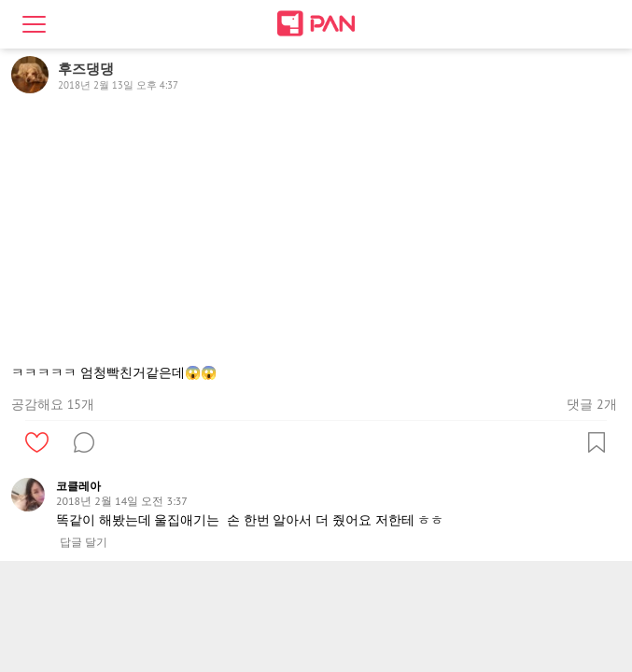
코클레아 (78, 486)
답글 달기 (84, 542)
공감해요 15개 (53, 404)
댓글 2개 (591, 404)
